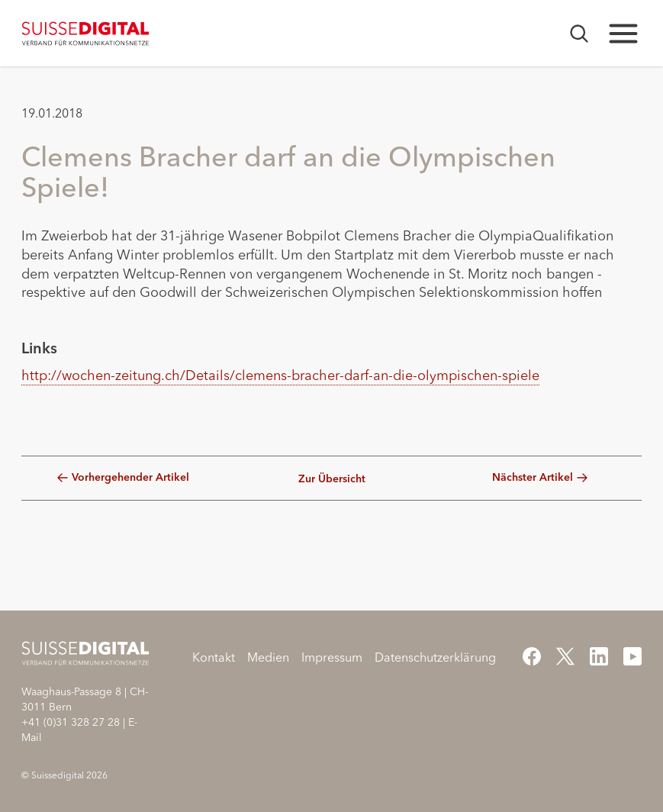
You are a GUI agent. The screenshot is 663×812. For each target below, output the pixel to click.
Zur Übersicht (332, 479)
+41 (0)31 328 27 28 (71, 722)
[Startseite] (86, 34)
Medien (268, 657)
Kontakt (214, 657)
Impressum (332, 657)
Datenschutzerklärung (435, 657)
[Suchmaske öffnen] (579, 34)
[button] (39, 419)
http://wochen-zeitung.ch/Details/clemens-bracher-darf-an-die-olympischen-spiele (280, 375)
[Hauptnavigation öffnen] (623, 34)
